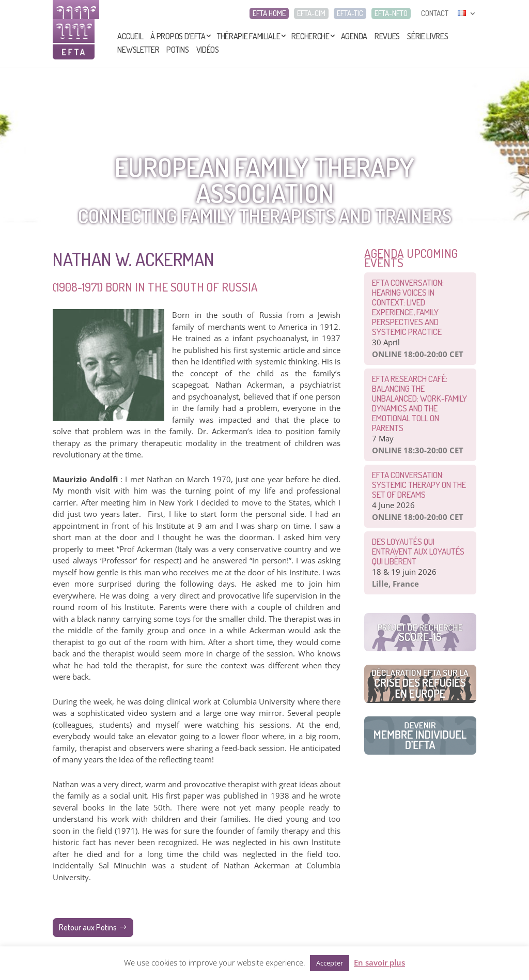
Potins (177, 50)
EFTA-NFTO (391, 13)
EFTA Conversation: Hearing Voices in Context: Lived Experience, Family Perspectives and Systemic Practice (408, 307)
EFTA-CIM (311, 13)
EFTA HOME (269, 13)
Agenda (354, 36)
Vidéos (208, 50)
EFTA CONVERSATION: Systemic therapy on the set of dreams (419, 485)
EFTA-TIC (350, 13)
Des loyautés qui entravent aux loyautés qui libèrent (418, 551)
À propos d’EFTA (178, 36)
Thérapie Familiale (249, 36)
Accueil (130, 36)
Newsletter (138, 50)
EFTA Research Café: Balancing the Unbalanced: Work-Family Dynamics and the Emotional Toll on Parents (419, 403)
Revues (387, 36)
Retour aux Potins (88, 927)
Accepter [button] (330, 963)
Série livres (427, 36)
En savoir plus (379, 962)
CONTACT (435, 13)
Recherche (310, 36)
